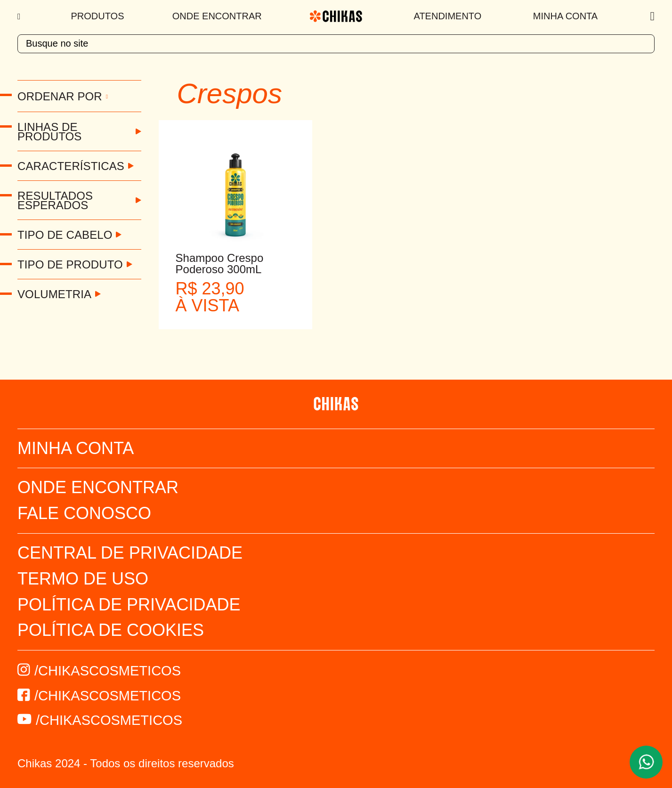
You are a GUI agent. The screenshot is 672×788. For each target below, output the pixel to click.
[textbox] (336, 44)
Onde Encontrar (217, 16)
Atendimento (448, 16)
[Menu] (20, 16)
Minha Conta (565, 16)
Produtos (98, 16)
